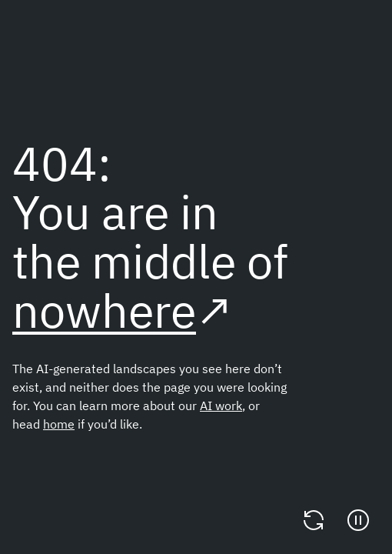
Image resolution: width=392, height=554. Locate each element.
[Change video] (314, 520)
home (59, 424)
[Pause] (358, 520)
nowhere (104, 310)
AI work (221, 405)
